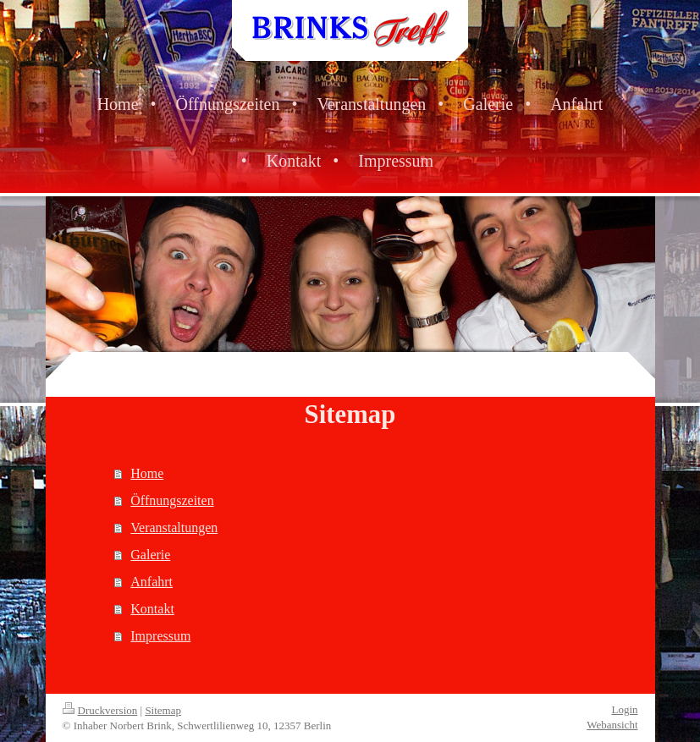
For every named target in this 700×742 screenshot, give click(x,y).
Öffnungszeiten (172, 500)
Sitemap (163, 710)
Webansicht (612, 725)
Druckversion (100, 710)
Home (147, 473)
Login (624, 709)
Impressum (160, 636)
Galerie (150, 555)
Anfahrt (152, 582)
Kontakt (152, 609)
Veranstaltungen (174, 528)
